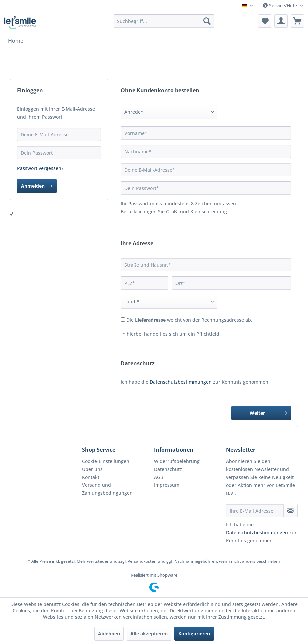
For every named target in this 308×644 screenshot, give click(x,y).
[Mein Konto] (281, 21)
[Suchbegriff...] (164, 21)
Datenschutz (168, 469)
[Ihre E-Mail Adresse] (255, 511)
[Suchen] (207, 21)
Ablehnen (109, 633)
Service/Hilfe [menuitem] (281, 5)
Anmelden (37, 185)
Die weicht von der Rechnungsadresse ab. (189, 320)
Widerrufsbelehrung (177, 461)
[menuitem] (164, 21)
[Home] (16, 41)
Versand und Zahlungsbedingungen (107, 489)
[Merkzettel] (265, 21)
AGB (159, 477)
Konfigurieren (194, 633)
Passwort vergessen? (40, 168)
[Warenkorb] (297, 21)
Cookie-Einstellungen (106, 461)
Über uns (92, 469)
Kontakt (91, 477)
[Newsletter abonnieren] (290, 511)
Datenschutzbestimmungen (181, 382)
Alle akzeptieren (149, 633)
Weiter (268, 412)
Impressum (167, 485)
